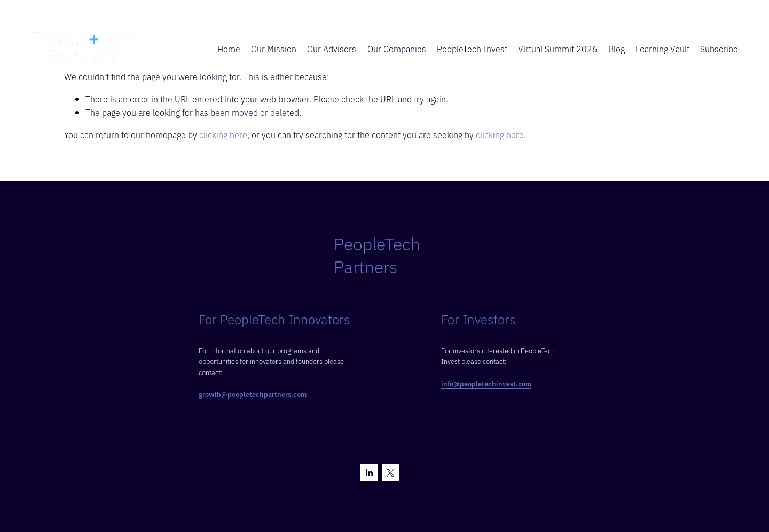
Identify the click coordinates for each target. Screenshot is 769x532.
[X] (390, 473)
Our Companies (397, 49)
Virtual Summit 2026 (558, 49)
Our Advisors (332, 49)
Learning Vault (662, 49)
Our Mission (274, 49)
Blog (617, 49)
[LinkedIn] (369, 473)
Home (229, 49)
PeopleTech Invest (472, 49)
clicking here (223, 134)
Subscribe (719, 49)
